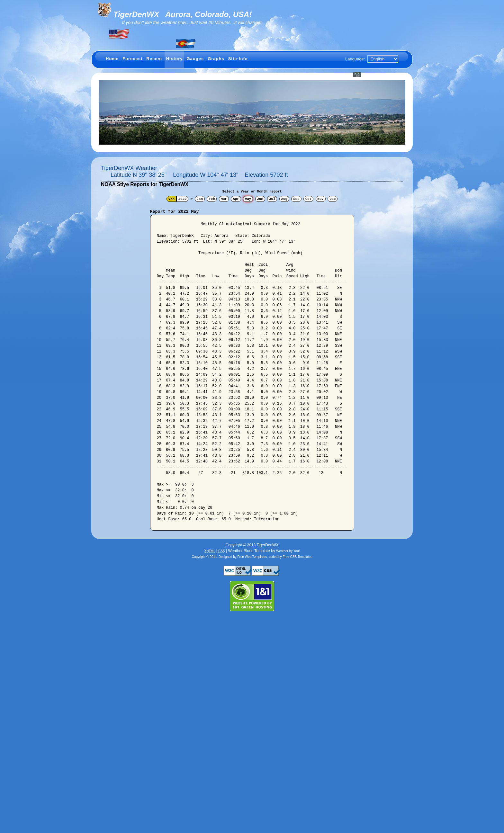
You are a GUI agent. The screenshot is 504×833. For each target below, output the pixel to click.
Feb (212, 199)
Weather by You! (288, 551)
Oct (308, 199)
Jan (200, 199)
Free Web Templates (252, 557)
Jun (260, 199)
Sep (296, 199)
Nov (321, 199)
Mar (224, 199)
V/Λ (171, 199)
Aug (284, 199)
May (248, 199)
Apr (236, 199)
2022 (183, 199)
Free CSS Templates (297, 557)
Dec (333, 199)
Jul (272, 199)
